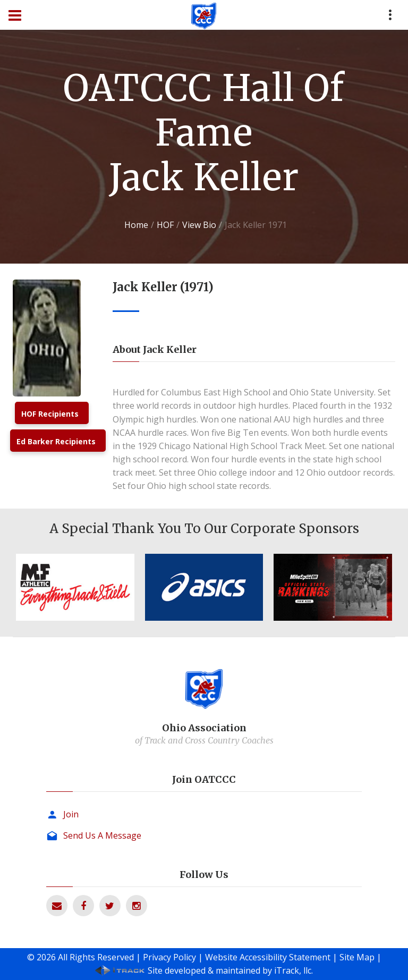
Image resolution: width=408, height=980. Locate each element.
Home (136, 225)
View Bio (199, 225)
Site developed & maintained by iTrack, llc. (230, 970)
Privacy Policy (169, 957)
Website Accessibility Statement (268, 957)
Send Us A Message (102, 835)
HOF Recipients (50, 414)
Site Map (357, 957)
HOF (165, 225)
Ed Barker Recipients (56, 441)
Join (71, 814)
